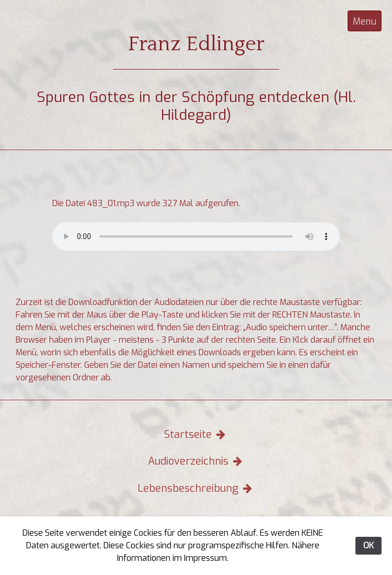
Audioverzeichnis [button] (196, 461)
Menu (365, 21)
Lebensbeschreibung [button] (196, 488)
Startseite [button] (196, 435)
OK (368, 545)
